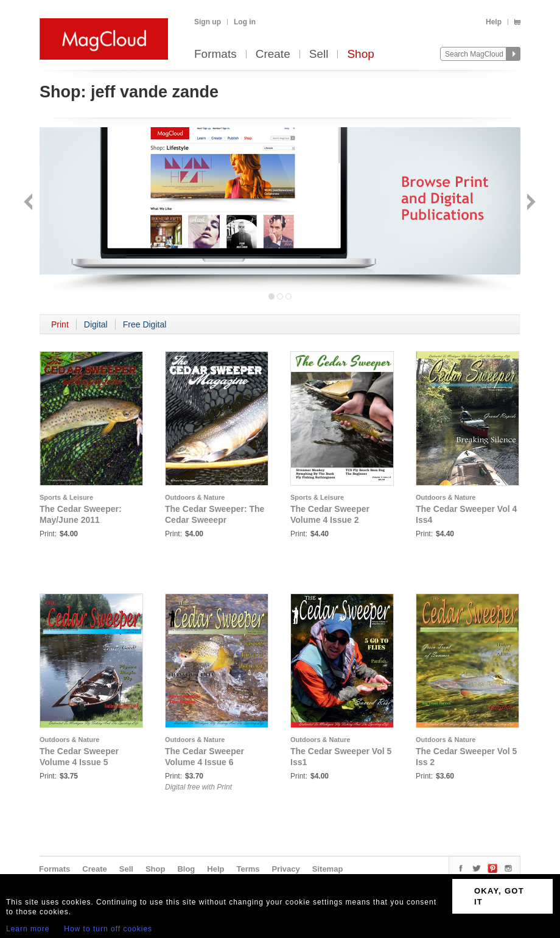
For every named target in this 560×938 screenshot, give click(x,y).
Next (530, 203)
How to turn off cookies (108, 929)
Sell (319, 54)
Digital (96, 324)
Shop (360, 54)
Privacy (286, 869)
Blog (186, 869)
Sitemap (328, 869)
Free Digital (145, 324)
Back (30, 203)
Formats (215, 54)
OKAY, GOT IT (499, 896)
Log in (245, 22)
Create (273, 54)
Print (60, 324)
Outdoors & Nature (195, 497)
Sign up (208, 22)
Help (494, 22)
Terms (248, 869)
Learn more (28, 929)
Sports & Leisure (66, 497)
